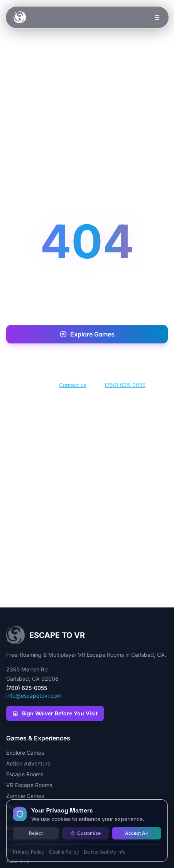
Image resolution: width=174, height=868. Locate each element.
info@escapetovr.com (34, 696)
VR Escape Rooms (29, 785)
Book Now (87, 359)
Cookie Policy (64, 852)
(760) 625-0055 (125, 385)
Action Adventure (28, 763)
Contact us (73, 385)
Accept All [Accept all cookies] (136, 833)
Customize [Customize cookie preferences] (85, 833)
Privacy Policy (29, 852)
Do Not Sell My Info (105, 852)
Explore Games (87, 334)
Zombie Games (25, 796)
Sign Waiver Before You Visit (55, 713)
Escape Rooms (25, 774)
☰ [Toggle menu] (157, 17)
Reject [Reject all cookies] (36, 833)
